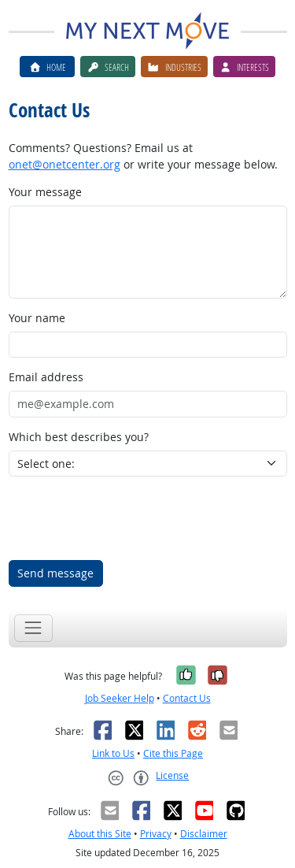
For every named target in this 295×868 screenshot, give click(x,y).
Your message (45, 192)
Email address (46, 377)
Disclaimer (204, 834)
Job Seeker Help (120, 698)
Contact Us (187, 698)
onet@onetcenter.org (65, 164)
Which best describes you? (79, 437)
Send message (55, 573)
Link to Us (113, 753)
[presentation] (128, 518)
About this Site (100, 834)
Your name (37, 318)
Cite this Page (173, 753)
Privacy (156, 834)
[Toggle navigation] (33, 628)
